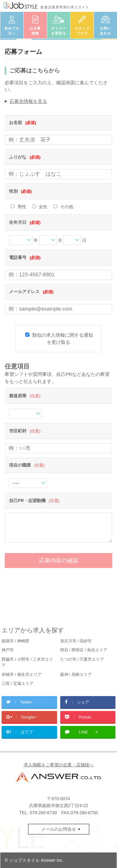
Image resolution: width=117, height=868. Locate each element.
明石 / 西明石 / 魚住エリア (84, 650)
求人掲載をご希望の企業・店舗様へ (59, 765)
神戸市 (8, 650)
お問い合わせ (105, 31)
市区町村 (25, 431)
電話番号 (25, 257)
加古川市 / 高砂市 (76, 641)
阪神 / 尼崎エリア (76, 674)
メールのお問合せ (59, 829)
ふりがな (25, 157)
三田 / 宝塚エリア (17, 683)
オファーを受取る (59, 31)
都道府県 (25, 396)
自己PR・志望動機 (34, 501)
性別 (20, 191)
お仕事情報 (35, 31)
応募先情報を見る (28, 101)
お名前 (23, 122)
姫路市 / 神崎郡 (15, 641)
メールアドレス (31, 292)
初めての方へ (12, 31)
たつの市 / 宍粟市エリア (82, 659)
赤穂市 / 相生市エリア (22, 674)
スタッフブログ (82, 31)
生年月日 (25, 222)
